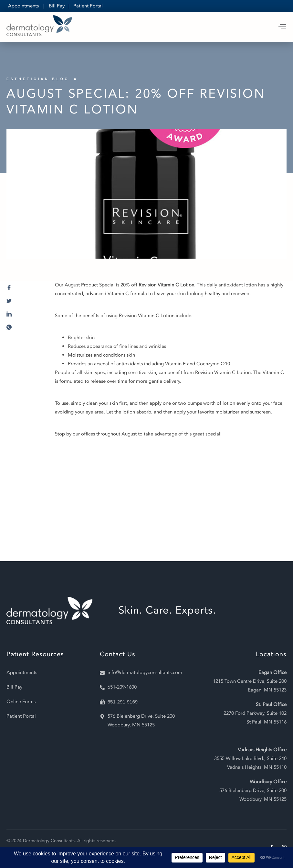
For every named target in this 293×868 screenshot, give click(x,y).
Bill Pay (57, 6)
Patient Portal (88, 6)
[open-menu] (283, 27)
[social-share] (24, 289)
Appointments (23, 6)
